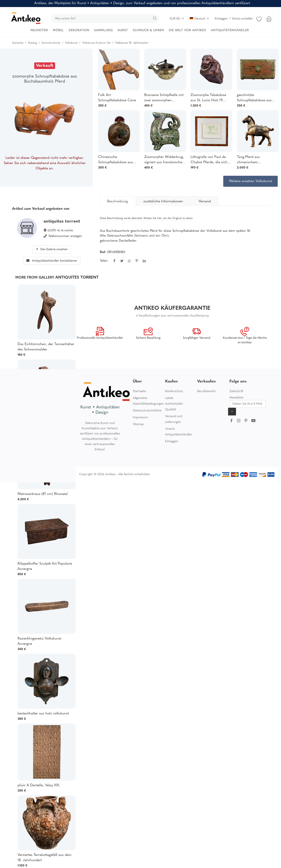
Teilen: (104, 261)
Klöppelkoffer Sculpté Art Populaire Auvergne (45, 566)
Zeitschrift (236, 391)
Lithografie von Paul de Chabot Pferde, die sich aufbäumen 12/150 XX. (209, 160)
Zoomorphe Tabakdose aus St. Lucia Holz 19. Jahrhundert (208, 98)
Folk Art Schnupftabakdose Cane (117, 98)
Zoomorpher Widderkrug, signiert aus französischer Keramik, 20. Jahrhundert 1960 (164, 160)
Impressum (140, 418)
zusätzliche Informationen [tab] (163, 201)
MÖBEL (58, 30)
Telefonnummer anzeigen (65, 236)
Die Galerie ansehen (52, 249)
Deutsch (200, 19)
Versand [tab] (205, 201)
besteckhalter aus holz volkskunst (43, 714)
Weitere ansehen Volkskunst (250, 181)
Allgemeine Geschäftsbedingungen (148, 401)
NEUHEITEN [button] (39, 30)
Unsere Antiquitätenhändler (179, 432)
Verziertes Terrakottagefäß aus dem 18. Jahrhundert (45, 858)
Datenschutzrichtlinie (147, 411)
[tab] (117, 201)
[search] (105, 19)
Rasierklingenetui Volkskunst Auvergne (39, 641)
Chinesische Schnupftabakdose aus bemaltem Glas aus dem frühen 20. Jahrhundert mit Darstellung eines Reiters (117, 160)
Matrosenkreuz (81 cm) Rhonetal (43, 494)
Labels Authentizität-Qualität (174, 404)
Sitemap (138, 424)
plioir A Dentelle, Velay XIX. (39, 785)
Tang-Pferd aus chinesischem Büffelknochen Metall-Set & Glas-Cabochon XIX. (256, 160)
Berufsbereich (206, 391)
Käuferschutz (174, 391)
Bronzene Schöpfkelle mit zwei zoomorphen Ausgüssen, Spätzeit (164, 98)
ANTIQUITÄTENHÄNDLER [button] (230, 30)
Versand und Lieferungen (174, 419)
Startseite (139, 391)
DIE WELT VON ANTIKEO (187, 30)
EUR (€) (177, 19)
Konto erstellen (243, 19)
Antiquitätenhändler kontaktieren (52, 261)
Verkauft (45, 66)
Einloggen (221, 19)
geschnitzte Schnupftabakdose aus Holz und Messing (254, 98)
